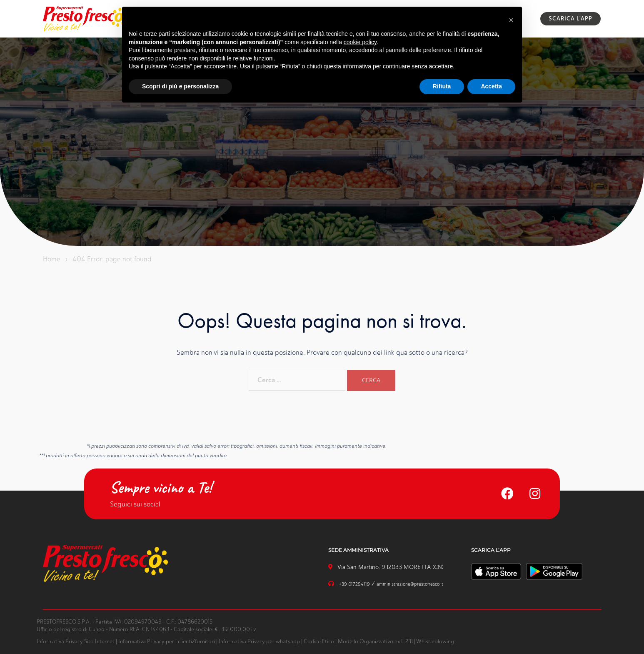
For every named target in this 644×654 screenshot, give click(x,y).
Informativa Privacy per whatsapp (259, 641)
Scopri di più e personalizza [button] (180, 86)
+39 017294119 (354, 584)
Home (52, 259)
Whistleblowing (435, 641)
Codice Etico (319, 641)
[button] (511, 20)
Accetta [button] (491, 86)
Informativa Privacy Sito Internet (76, 641)
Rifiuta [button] (442, 86)
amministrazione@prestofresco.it (410, 584)
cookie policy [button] (360, 42)
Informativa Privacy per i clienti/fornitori (167, 641)
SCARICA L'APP (570, 19)
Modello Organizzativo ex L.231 (375, 641)
